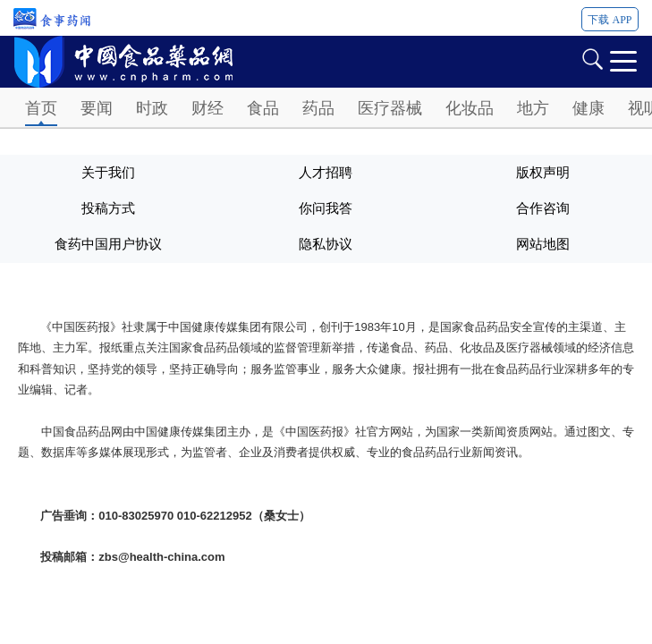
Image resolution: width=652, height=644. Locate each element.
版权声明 (543, 173)
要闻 (97, 108)
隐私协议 (326, 244)
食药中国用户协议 (108, 244)
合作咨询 (543, 208)
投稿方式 (108, 208)
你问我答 (326, 208)
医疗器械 (390, 108)
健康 (588, 108)
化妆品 (470, 108)
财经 (207, 108)
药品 (318, 108)
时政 (152, 108)
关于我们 (108, 173)
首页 (41, 108)
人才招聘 (326, 173)
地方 (533, 108)
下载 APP (610, 20)
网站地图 (543, 244)
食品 (263, 108)
